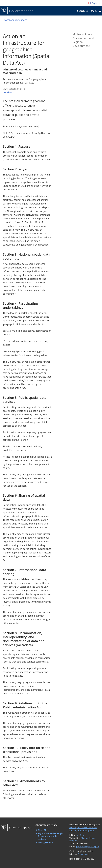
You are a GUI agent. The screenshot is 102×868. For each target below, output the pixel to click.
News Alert (43, 830)
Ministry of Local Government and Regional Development (83, 40)
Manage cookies (46, 842)
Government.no (21, 11)
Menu (94, 11)
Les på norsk (9, 92)
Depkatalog (83, 854)
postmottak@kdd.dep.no (88, 846)
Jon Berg (80, 835)
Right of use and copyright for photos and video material (51, 836)
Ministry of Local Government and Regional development (83, 829)
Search (81, 11)
